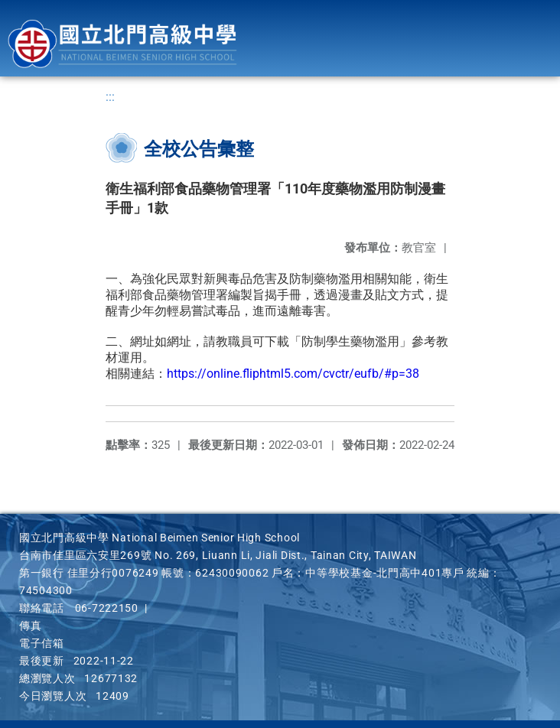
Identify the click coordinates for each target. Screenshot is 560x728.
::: (110, 97)
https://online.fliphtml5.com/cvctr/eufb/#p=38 (293, 374)
